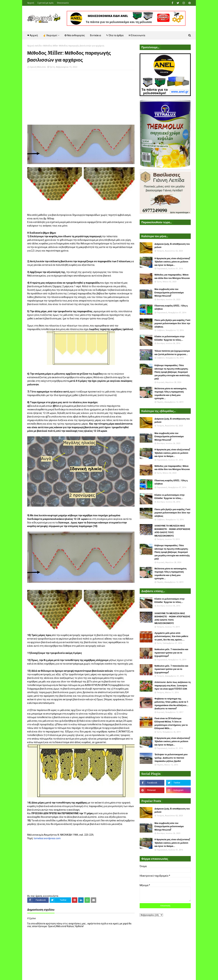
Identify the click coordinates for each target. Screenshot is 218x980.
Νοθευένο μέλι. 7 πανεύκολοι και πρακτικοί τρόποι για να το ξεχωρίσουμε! (171, 653)
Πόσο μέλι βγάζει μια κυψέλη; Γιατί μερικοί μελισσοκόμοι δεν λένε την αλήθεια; (172, 323)
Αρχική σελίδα (34, 46)
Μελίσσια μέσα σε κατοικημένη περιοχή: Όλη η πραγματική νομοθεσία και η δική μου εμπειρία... (170, 393)
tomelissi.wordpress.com (47, 838)
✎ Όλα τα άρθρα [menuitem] (115, 35)
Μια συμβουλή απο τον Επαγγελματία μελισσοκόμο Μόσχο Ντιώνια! (169, 292)
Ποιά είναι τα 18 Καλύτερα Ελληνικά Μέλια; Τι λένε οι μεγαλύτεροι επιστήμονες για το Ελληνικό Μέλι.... (171, 723)
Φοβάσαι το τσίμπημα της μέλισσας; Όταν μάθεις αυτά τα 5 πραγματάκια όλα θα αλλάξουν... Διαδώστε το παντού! (171, 704)
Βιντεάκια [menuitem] (96, 35)
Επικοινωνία (63, 3)
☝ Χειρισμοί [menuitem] (50, 35)
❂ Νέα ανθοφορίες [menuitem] (75, 35)
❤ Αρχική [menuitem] (33, 35)
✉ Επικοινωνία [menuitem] (137, 35)
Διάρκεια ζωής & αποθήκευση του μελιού (172, 246)
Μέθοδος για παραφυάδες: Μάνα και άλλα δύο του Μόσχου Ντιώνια (172, 276)
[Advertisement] (81, 97)
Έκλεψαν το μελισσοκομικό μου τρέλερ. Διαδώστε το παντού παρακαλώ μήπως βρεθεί (171, 758)
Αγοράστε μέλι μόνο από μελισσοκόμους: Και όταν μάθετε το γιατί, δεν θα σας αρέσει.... (171, 636)
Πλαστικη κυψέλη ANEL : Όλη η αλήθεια (171, 307)
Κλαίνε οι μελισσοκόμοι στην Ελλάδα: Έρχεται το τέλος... (170, 338)
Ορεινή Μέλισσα (38, 67)
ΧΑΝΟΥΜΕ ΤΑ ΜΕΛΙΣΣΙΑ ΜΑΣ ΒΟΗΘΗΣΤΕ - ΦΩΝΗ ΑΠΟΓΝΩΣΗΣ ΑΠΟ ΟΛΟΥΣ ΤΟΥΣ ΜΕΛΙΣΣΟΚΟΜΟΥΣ (172, 531)
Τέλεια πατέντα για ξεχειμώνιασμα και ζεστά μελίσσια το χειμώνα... (172, 353)
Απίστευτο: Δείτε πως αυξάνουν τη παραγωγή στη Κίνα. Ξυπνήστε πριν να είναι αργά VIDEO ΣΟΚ (173, 685)
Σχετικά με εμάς (46, 3)
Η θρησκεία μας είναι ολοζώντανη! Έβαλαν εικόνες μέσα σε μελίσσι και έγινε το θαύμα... (172, 262)
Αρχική (31, 3)
